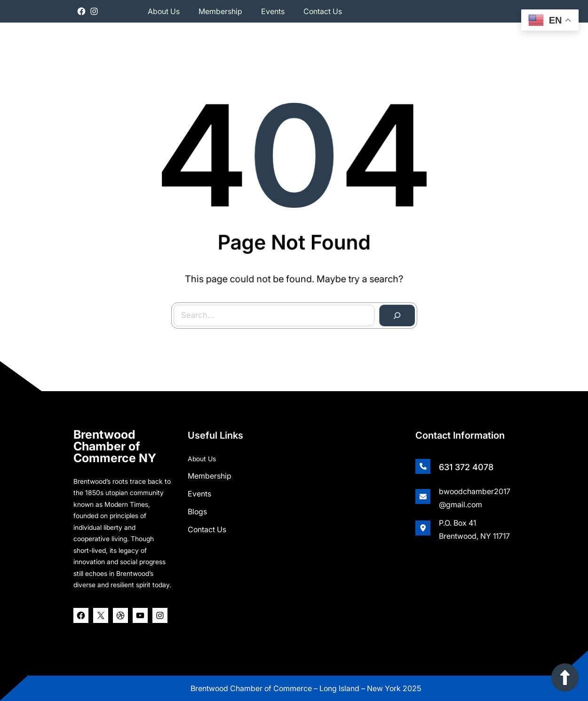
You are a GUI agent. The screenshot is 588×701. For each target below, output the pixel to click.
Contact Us (207, 527)
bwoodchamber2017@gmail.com (475, 496)
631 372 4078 (466, 465)
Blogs (197, 509)
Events (199, 491)
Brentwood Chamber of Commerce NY (115, 444)
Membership (210, 473)
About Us (202, 456)
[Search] (395, 314)
